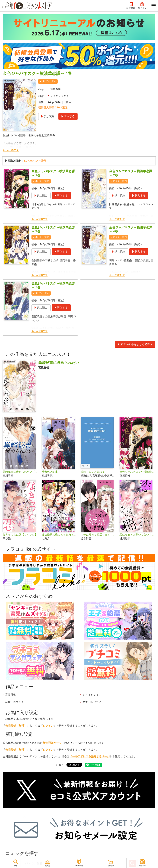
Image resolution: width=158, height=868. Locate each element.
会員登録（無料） (16, 726)
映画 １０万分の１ (93, 472)
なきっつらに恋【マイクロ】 (20, 535)
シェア (60, 765)
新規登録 (131, 6)
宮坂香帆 (56, 89)
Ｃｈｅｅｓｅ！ (60, 96)
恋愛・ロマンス (15, 702)
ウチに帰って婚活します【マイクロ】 (98, 535)
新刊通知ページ (52, 743)
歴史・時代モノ (92, 702)
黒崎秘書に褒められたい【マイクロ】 (20, 472)
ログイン (142, 6)
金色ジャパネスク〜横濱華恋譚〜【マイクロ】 (137, 472)
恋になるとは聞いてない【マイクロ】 (137, 535)
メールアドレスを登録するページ (90, 756)
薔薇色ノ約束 (50, 472)
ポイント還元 (49, 81)
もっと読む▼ (11, 150)
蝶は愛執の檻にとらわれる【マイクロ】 (60, 535)
